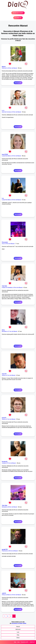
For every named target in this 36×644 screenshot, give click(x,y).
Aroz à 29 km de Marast (8, 244)
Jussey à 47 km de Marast (9, 463)
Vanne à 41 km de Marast (9, 375)
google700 (5, 549)
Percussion (5, 242)
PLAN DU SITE (25, 642)
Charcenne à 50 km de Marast (10, 551)
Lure (18, 632)
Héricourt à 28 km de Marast (9, 68)
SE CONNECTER (18, 18)
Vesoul (18, 627)
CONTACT (32, 642)
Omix (3, 330)
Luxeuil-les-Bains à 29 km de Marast (11, 156)
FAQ (15, 642)
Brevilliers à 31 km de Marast (10, 331)
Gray (18, 635)
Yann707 (4, 374)
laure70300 (5, 154)
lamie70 (4, 418)
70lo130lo (5, 506)
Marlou (4, 67)
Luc (3, 198)
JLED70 (4, 593)
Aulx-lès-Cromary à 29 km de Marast (11, 112)
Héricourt (18, 629)
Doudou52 (5, 462)
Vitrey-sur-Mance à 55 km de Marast (11, 595)
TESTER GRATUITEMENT (18, 13)
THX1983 (4, 286)
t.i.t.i (3, 111)
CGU (18, 642)
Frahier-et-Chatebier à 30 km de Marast (12, 287)
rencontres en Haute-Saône (19, 623)
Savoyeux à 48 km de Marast (10, 507)
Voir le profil (18, 83)
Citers (18, 638)
